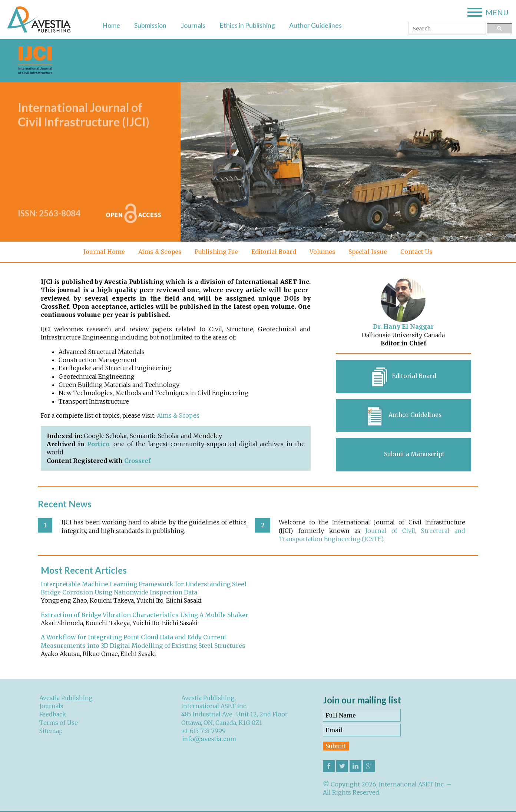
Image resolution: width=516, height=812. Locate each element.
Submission (150, 25)
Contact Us (418, 252)
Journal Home (102, 252)
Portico (98, 444)
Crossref (138, 461)
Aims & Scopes (158, 252)
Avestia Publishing (66, 699)
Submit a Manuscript (414, 455)
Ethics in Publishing (247, 25)
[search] (446, 29)
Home (111, 25)
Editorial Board (274, 252)
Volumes (323, 252)
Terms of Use (59, 723)
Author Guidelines (315, 25)
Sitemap (51, 732)
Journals (193, 25)
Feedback (53, 715)
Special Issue (369, 252)
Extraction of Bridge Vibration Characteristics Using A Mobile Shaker (145, 616)
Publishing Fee (216, 252)
